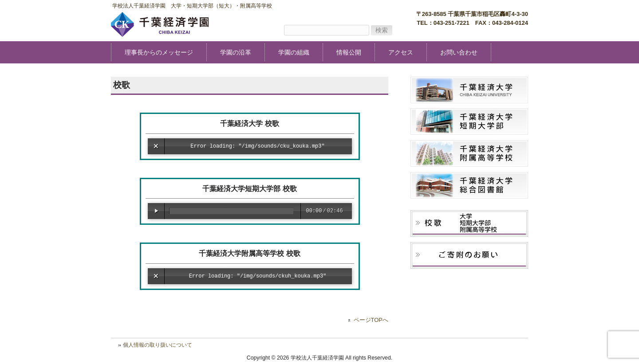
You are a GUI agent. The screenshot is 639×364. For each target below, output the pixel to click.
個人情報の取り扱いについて (158, 345)
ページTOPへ (371, 320)
